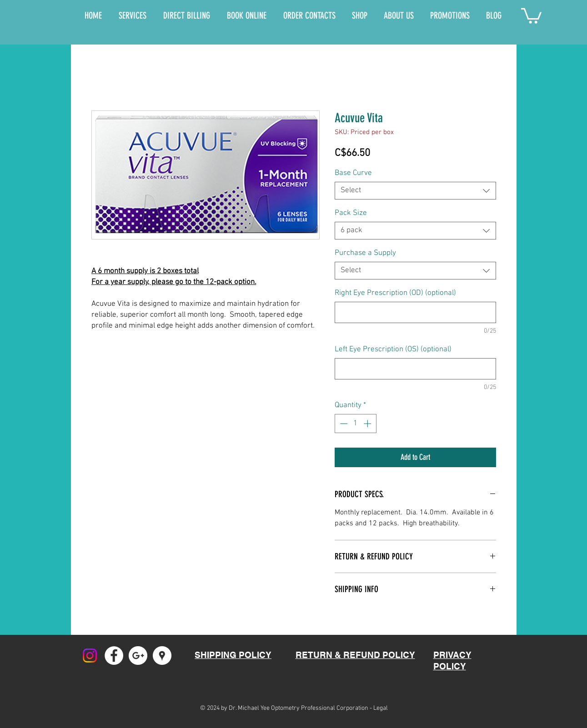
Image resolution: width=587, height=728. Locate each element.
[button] (531, 15)
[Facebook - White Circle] (114, 656)
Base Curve (353, 173)
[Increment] (368, 424)
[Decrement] (343, 424)
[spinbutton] (355, 424)
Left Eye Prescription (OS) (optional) (393, 349)
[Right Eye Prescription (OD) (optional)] (415, 312)
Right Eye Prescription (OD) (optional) (395, 293)
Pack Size (351, 213)
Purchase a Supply (365, 253)
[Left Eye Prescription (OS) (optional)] (415, 369)
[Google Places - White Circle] (162, 656)
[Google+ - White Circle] (138, 656)
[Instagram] (90, 656)
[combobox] (415, 191)
